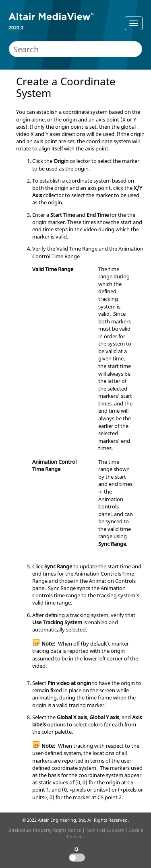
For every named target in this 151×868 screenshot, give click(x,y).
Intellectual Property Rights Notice (45, 830)
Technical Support (105, 830)
